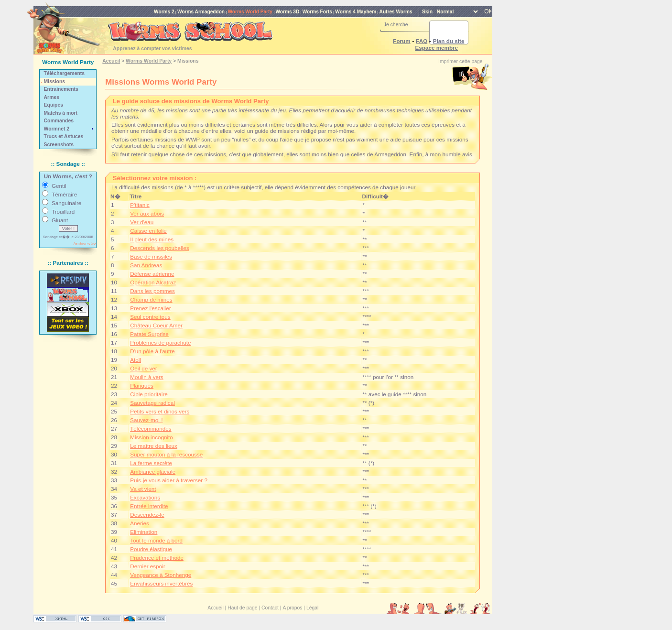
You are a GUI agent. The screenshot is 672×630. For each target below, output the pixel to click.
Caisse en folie (148, 231)
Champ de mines (151, 299)
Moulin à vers (147, 377)
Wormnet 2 (57, 129)
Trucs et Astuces (64, 136)
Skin (427, 12)
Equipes (54, 105)
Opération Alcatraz (153, 282)
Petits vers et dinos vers (160, 411)
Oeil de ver (144, 368)
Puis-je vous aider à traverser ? (169, 480)
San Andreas (146, 265)
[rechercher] (437, 33)
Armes (52, 97)
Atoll (135, 360)
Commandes (59, 121)
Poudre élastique (151, 549)
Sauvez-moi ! (146, 420)
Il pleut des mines (152, 239)
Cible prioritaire (149, 394)
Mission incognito (152, 437)
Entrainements (61, 89)
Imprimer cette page (460, 61)
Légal (312, 608)
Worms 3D (287, 12)
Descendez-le (147, 515)
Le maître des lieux (154, 446)
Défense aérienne (152, 274)
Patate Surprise (149, 334)
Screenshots (59, 145)
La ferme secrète (151, 463)
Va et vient (143, 489)
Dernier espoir (147, 566)
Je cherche (396, 25)
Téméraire (64, 194)
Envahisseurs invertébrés (161, 583)
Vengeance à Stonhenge (161, 575)
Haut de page (242, 608)
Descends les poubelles (159, 248)
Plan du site (449, 41)
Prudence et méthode (157, 558)
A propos (292, 608)
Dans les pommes (152, 291)
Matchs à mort (61, 113)
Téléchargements (64, 73)
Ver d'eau (142, 222)
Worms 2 (164, 12)
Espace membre (436, 48)
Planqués (142, 386)
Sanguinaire (66, 203)
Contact (270, 608)
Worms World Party (250, 12)
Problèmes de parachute (160, 342)
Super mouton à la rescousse (166, 454)
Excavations (145, 497)
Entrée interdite (149, 506)
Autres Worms (396, 12)
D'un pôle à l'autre (152, 351)
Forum (401, 41)
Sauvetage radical (152, 403)
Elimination (144, 532)
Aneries (140, 523)
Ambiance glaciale (153, 472)
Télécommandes (151, 429)
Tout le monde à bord (156, 540)
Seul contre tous (150, 317)
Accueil (111, 61)
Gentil (59, 186)
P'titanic (140, 205)
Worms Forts (317, 12)
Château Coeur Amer (156, 325)
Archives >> (85, 244)
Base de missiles (151, 256)
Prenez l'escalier (150, 308)
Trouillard (63, 212)
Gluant (60, 220)
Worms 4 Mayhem (356, 12)
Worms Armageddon (201, 12)
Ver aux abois (147, 213)
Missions (54, 81)
